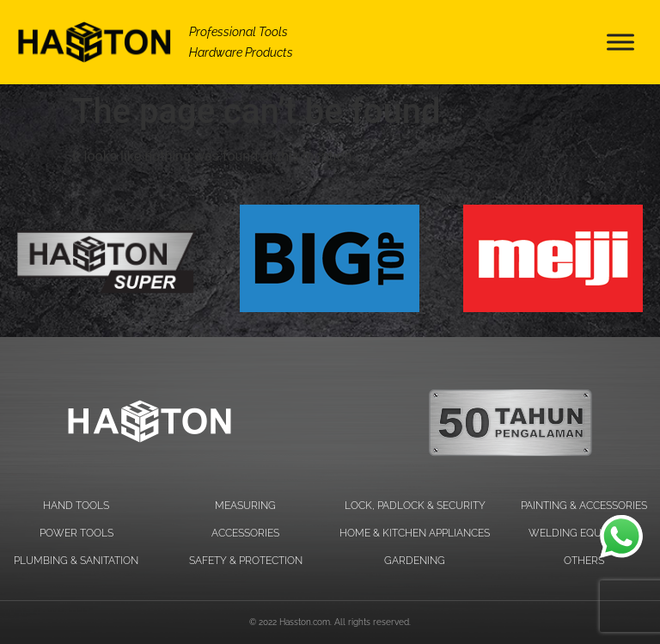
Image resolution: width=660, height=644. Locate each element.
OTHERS (584, 561)
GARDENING (415, 561)
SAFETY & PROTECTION (246, 561)
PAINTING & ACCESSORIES (584, 506)
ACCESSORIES (245, 533)
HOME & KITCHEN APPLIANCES (415, 533)
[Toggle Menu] (620, 42)
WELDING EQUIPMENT (584, 533)
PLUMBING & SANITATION (76, 561)
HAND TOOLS (76, 506)
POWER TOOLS (76, 533)
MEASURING (245, 506)
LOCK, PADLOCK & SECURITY (415, 506)
